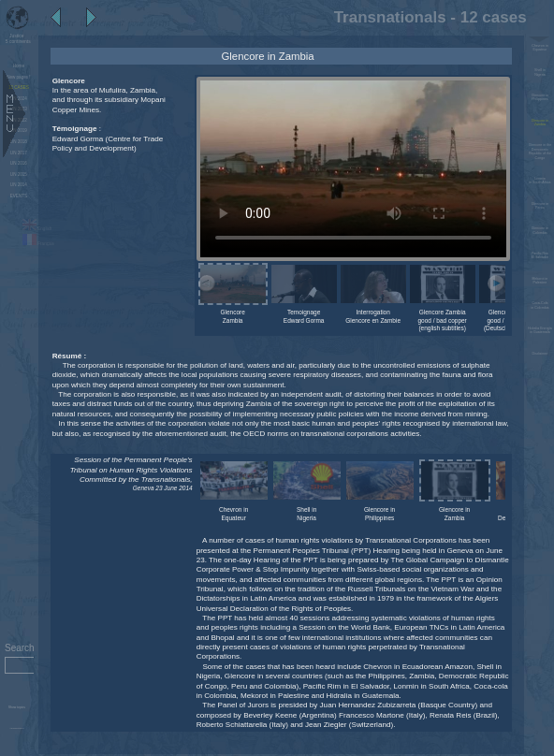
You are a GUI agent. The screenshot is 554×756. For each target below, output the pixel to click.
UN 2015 (19, 174)
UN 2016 (19, 163)
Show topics (17, 707)
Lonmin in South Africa (539, 181)
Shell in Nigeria (540, 72)
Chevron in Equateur (539, 48)
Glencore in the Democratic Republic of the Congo (540, 151)
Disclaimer (539, 354)
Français (38, 244)
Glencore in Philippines (540, 97)
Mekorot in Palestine (539, 281)
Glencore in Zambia (540, 123)
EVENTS (19, 196)
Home (19, 66)
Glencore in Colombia (540, 230)
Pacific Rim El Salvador (540, 255)
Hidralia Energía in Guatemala (540, 330)
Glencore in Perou (540, 206)
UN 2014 (19, 185)
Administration (16, 728)
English (37, 229)
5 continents (17, 38)
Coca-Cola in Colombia (539, 305)
